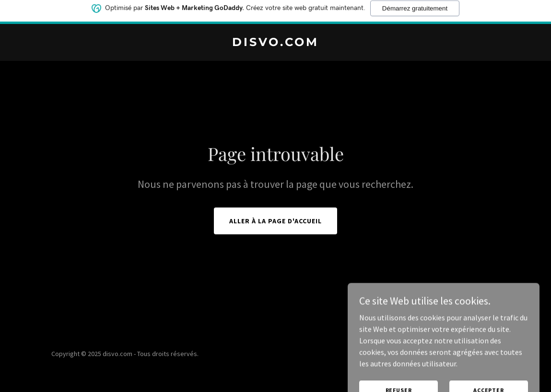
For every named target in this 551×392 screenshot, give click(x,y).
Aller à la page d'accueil (275, 221)
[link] (275, 43)
